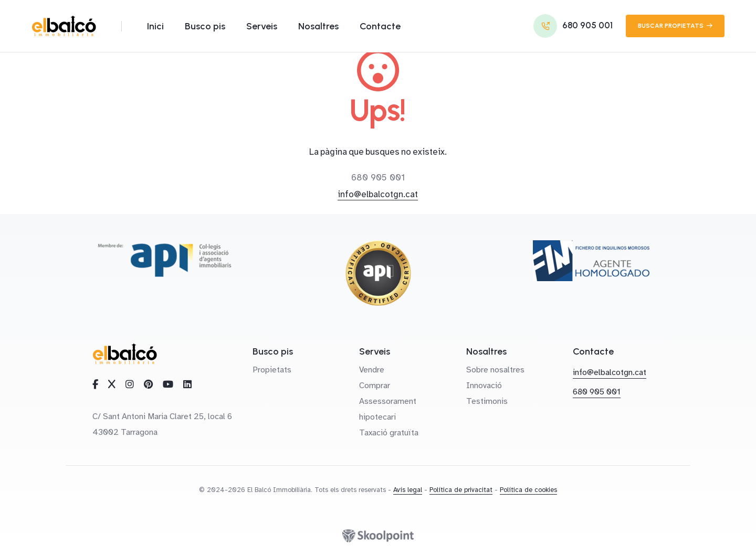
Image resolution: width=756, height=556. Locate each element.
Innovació (484, 386)
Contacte (380, 26)
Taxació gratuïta (389, 433)
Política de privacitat (461, 490)
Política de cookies (528, 490)
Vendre (372, 370)
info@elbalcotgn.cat (378, 194)
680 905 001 (378, 178)
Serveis (262, 26)
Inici (155, 26)
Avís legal (408, 490)
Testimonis (487, 401)
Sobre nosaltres (495, 370)
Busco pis (205, 26)
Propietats (272, 370)
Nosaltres (318, 26)
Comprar (375, 386)
